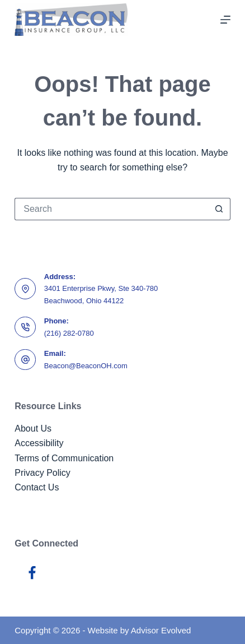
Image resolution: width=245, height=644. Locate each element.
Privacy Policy (43, 473)
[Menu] (225, 20)
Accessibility (39, 443)
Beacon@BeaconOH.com (86, 366)
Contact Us (37, 487)
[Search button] (219, 209)
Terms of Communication (64, 458)
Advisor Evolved (161, 630)
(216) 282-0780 (69, 333)
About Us (33, 428)
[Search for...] (111, 209)
